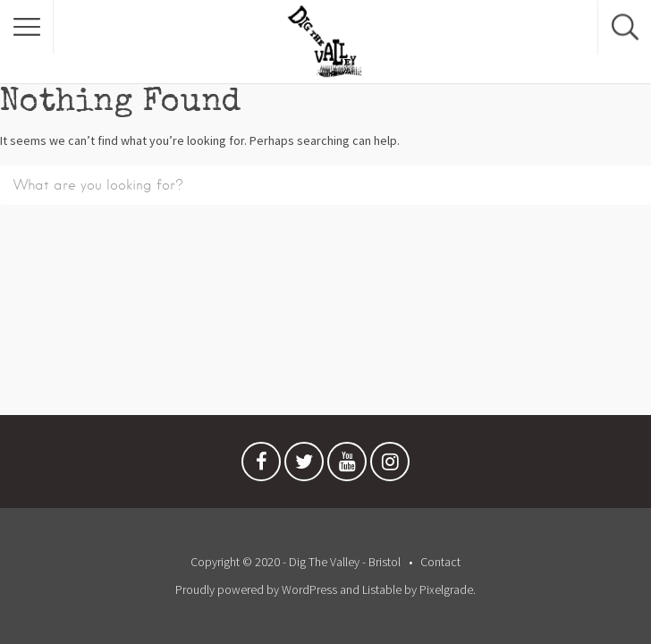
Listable (382, 589)
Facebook (261, 466)
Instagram (390, 466)
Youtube (347, 466)
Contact (440, 562)
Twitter (304, 466)
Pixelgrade (446, 589)
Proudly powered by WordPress (256, 589)
